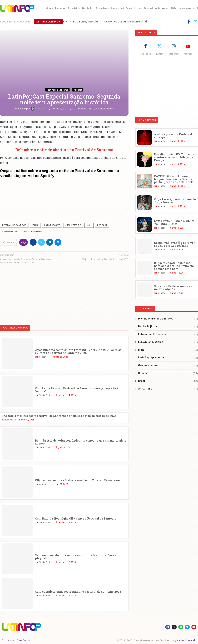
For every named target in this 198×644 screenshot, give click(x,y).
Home (49, 8)
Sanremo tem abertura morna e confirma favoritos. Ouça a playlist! (76, 557)
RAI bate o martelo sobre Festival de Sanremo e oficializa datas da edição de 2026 (59, 416)
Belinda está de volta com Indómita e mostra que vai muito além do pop (81, 442)
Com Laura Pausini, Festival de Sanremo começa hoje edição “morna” (78, 390)
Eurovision (74, 8)
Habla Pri (88, 8)
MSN (89, 225)
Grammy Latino (168, 365)
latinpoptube (73, 225)
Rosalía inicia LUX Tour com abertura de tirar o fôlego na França (174, 157)
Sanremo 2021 (10, 232)
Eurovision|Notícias (168, 342)
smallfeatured (33, 232)
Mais (168, 350)
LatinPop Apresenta (168, 358)
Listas (138, 8)
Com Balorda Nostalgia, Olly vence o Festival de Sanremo (76, 518)
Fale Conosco (25, 640)
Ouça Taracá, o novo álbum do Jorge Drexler (175, 201)
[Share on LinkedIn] (50, 242)
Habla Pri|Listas (168, 326)
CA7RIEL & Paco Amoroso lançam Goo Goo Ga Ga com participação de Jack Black (173, 179)
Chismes (168, 373)
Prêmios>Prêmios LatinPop (168, 319)
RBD (173, 8)
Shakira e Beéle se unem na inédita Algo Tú (173, 288)
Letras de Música (122, 8)
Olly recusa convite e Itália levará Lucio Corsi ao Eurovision (77, 480)
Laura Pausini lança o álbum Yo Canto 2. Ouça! (174, 222)
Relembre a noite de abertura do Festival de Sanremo (64, 150)
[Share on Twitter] (41, 242)
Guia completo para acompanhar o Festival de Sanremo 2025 (78, 592)
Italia (35, 225)
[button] (67, 22)
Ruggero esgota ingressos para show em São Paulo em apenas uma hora (174, 266)
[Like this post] (24, 242)
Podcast (102, 225)
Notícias (60, 8)
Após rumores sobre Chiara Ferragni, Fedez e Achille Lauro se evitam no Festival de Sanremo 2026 (78, 351)
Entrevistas (102, 8)
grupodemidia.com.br (185, 640)
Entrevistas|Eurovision (168, 334)
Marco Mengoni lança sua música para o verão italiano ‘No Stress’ (118, 20)
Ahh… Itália (168, 389)
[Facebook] (189, 22)
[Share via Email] (58, 242)
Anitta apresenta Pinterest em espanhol (173, 136)
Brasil (168, 381)
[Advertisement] (64, 294)
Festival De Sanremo (14, 225)
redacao (38, 109)
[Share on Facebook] (33, 242)
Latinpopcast (52, 225)
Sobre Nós (8, 640)
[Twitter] (196, 22)
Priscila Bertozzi (46, 395)
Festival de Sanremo (156, 8)
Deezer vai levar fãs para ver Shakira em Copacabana (174, 244)
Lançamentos (186, 8)
